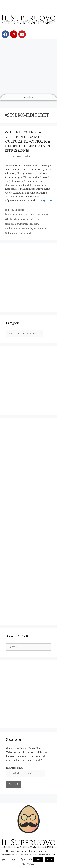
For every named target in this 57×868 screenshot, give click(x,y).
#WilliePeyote (13, 229)
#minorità (10, 224)
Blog (11, 210)
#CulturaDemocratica (17, 219)
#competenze (16, 215)
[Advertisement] (28, 67)
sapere (44, 229)
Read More (28, 864)
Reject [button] (50, 860)
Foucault (27, 229)
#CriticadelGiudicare (37, 215)
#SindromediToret (28, 224)
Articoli (29, 97)
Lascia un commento (20, 233)
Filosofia (19, 210)
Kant (36, 229)
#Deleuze (37, 219)
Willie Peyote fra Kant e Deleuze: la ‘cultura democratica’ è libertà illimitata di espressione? (28, 141)
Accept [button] (38, 860)
